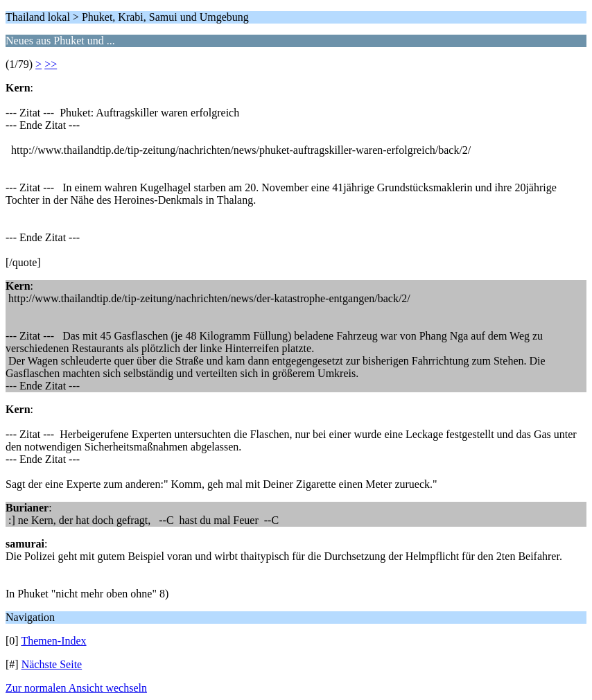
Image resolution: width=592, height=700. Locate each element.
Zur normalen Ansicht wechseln (76, 688)
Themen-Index (53, 641)
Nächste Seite (52, 664)
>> (51, 64)
